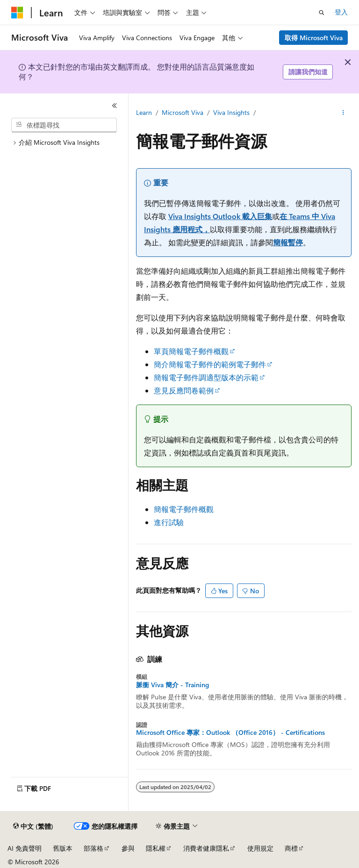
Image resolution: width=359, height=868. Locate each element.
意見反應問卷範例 (184, 390)
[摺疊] (115, 106)
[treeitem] (68, 143)
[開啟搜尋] (322, 13)
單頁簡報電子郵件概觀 (191, 351)
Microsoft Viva (183, 112)
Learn (144, 112)
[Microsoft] (17, 13)
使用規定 (260, 848)
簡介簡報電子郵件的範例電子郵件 (210, 364)
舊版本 (63, 848)
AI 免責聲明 (25, 848)
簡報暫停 (288, 242)
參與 (128, 848)
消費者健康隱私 (206, 848)
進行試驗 (169, 522)
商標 (291, 848)
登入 (341, 12)
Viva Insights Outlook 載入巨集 (220, 216)
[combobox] (64, 125)
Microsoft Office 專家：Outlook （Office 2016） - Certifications (230, 733)
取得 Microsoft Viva (314, 38)
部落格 (93, 848)
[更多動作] (343, 113)
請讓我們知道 (308, 72)
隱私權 (156, 848)
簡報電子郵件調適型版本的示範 (206, 377)
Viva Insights (232, 112)
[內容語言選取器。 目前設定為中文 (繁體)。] (33, 826)
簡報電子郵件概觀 (184, 509)
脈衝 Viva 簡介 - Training (172, 685)
